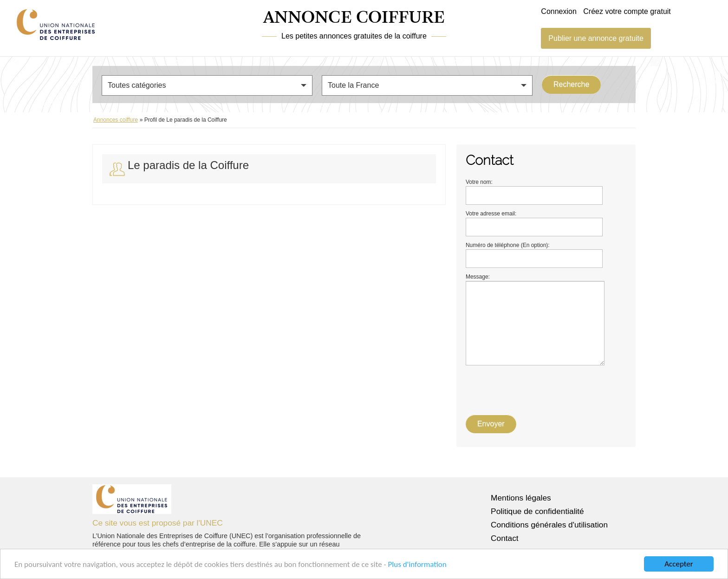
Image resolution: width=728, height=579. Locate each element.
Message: (478, 277)
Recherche (571, 84)
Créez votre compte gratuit (627, 11)
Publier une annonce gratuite (596, 38)
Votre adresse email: (491, 214)
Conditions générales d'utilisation (549, 525)
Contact (505, 538)
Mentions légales (521, 498)
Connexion (559, 11)
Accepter (679, 564)
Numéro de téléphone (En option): (508, 245)
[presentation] (536, 388)
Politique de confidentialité (537, 511)
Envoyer (491, 424)
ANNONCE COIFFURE (354, 18)
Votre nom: (479, 182)
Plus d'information (417, 564)
